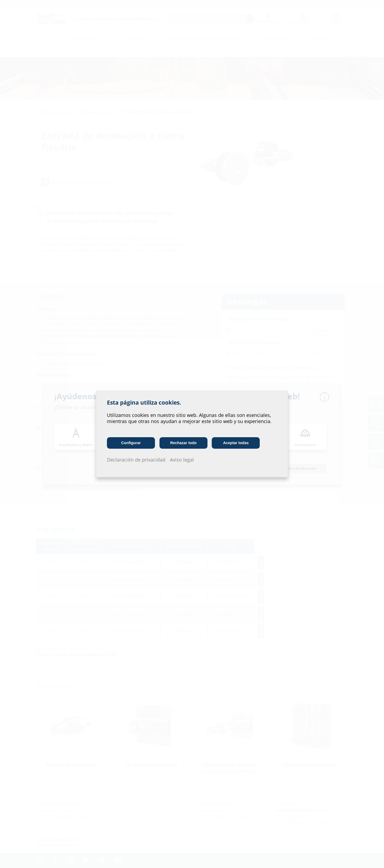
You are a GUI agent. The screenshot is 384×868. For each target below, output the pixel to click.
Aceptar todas (236, 443)
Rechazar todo (183, 443)
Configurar (131, 443)
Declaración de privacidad (136, 460)
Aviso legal (182, 460)
